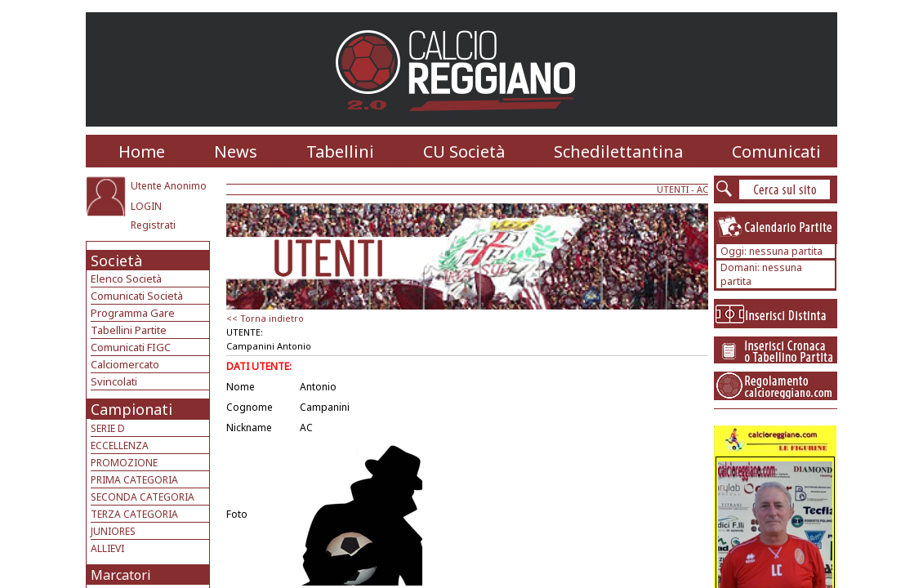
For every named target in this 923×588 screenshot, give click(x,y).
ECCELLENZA (120, 445)
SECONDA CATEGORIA (143, 497)
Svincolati (114, 381)
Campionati (132, 409)
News (236, 151)
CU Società (464, 151)
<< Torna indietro (265, 318)
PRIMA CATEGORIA (134, 480)
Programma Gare (133, 313)
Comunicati (776, 151)
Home (142, 151)
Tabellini (340, 151)
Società (116, 261)
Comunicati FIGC (131, 347)
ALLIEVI (107, 548)
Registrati (153, 225)
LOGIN (146, 206)
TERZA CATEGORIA (134, 514)
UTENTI (673, 189)
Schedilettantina (618, 151)
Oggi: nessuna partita (771, 251)
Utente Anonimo (169, 186)
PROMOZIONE (124, 463)
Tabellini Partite (129, 330)
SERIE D (108, 428)
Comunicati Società (137, 296)
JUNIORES (113, 531)
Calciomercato (125, 364)
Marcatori (121, 575)
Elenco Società (126, 278)
